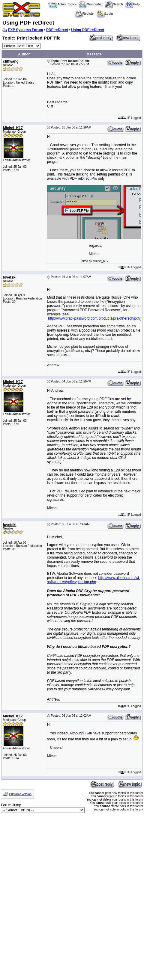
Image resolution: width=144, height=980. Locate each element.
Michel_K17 (13, 128)
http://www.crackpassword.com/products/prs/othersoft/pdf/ (94, 318)
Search (114, 4)
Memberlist (91, 4)
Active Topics (62, 4)
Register (85, 14)
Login (105, 14)
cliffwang (11, 61)
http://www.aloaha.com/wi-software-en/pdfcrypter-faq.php (94, 580)
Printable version (20, 794)
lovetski (10, 277)
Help (132, 4)
